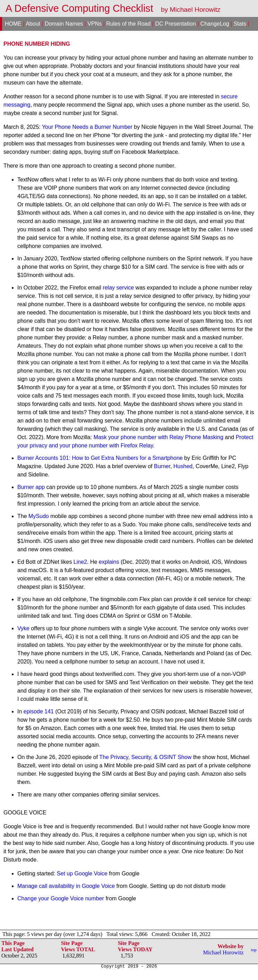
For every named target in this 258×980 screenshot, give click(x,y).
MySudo (39, 516)
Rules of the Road (128, 24)
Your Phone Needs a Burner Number (87, 127)
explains (109, 562)
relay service (118, 288)
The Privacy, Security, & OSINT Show (145, 757)
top (254, 950)
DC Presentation (175, 24)
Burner (162, 466)
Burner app (31, 487)
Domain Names (64, 24)
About (33, 24)
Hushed (183, 466)
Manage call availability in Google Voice (66, 886)
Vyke (23, 628)
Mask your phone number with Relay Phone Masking (158, 437)
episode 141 (39, 711)
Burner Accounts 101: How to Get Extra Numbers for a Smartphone (100, 458)
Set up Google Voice (82, 874)
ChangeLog (215, 24)
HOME (13, 24)
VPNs (94, 24)
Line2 (80, 562)
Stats (240, 24)
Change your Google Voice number (61, 898)
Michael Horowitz (223, 952)
